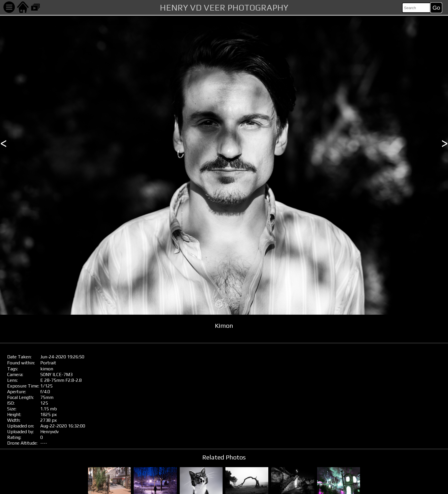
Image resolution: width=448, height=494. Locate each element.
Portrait (48, 363)
